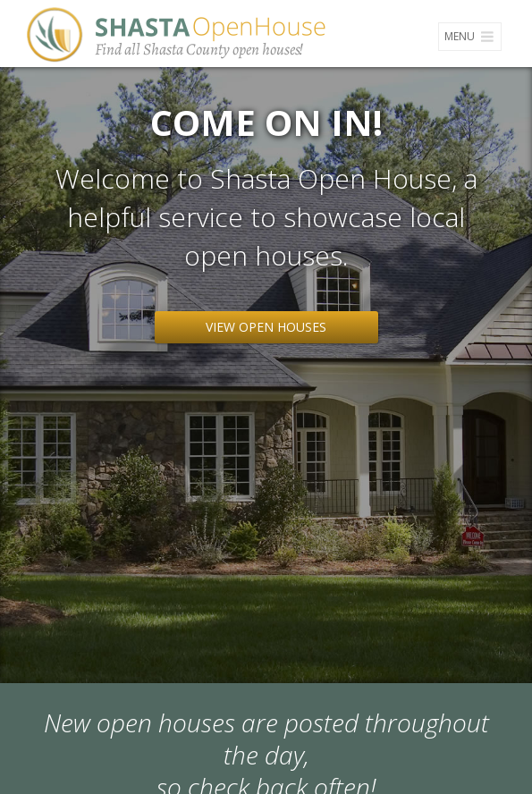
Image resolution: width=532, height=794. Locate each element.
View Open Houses (266, 327)
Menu (470, 36)
